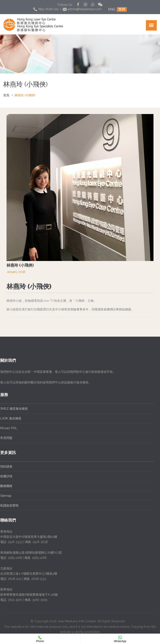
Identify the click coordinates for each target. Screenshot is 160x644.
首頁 (6, 95)
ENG (112, 9)
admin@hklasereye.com (83, 9)
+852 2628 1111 (46, 9)
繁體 (122, 9)
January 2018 (16, 272)
